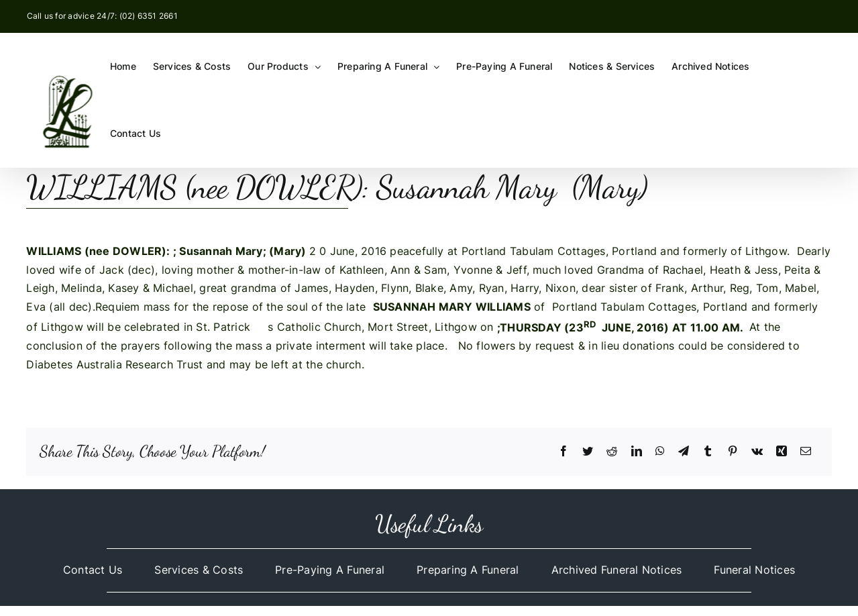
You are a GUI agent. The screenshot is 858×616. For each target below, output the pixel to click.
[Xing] (782, 452)
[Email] (806, 452)
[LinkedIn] (637, 452)
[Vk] (757, 452)
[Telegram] (684, 452)
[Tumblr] (708, 452)
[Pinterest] (733, 452)
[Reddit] (612, 452)
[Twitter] (588, 452)
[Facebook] (564, 452)
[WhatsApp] (660, 452)
